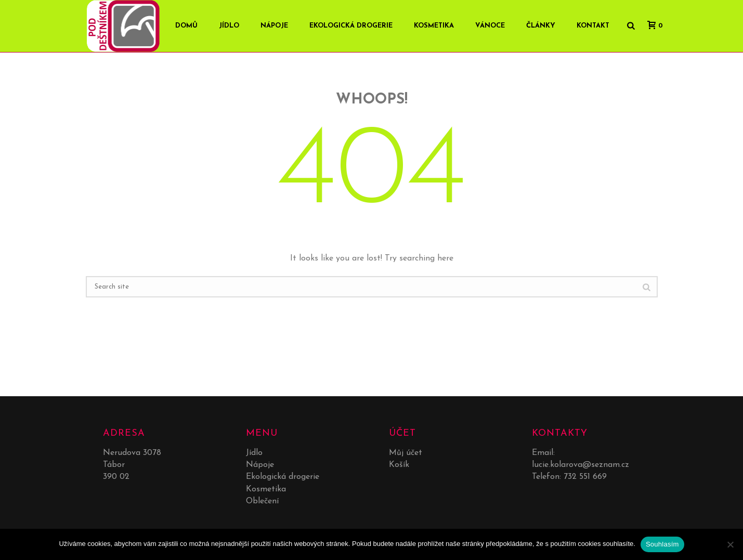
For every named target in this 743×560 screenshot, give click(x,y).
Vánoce (490, 26)
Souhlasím (662, 544)
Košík (399, 465)
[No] (730, 544)
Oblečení (262, 501)
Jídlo (229, 26)
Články (541, 26)
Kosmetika (434, 26)
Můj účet (406, 453)
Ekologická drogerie (351, 26)
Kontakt (593, 26)
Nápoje (274, 26)
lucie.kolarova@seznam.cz (581, 465)
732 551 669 (585, 477)
